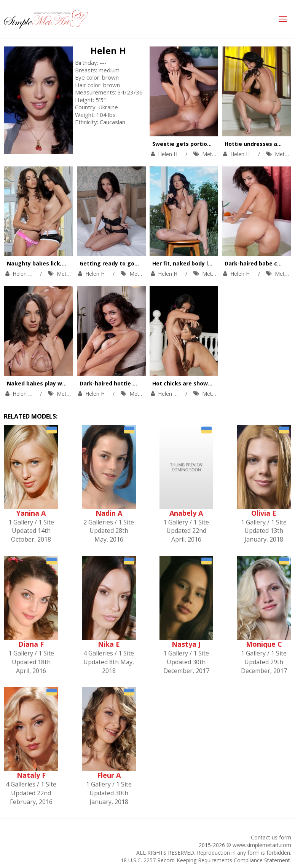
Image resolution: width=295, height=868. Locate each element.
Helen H (108, 50)
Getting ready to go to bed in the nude (133, 263)
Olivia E (264, 513)
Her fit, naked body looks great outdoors (209, 263)
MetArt (211, 154)
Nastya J (186, 644)
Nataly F (31, 775)
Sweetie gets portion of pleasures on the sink (216, 144)
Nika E (109, 644)
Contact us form (271, 837)
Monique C (264, 644)
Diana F (31, 644)
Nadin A (109, 513)
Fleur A (109, 775)
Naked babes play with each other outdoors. (68, 383)
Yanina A (31, 513)
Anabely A (186, 513)
